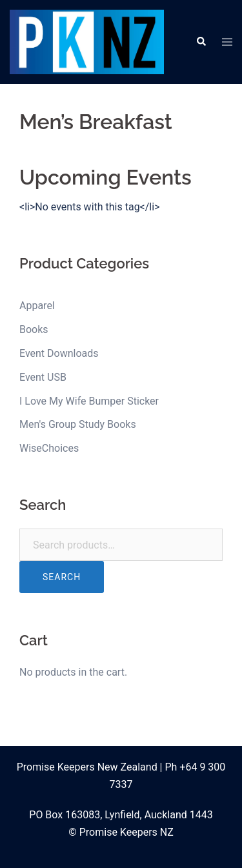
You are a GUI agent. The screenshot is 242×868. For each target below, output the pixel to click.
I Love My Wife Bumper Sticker (89, 401)
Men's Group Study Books (78, 424)
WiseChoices (49, 448)
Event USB (43, 377)
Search (62, 577)
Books (34, 329)
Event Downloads (59, 353)
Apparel (37, 306)
